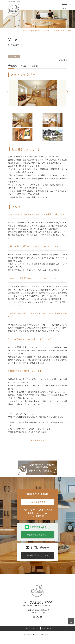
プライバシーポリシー (31, 628)
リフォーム (14, 57)
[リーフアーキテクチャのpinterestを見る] (41, 617)
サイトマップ (47, 628)
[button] (67, 92)
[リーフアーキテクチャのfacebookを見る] (38, 617)
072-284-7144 (41, 510)
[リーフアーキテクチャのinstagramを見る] (34, 617)
